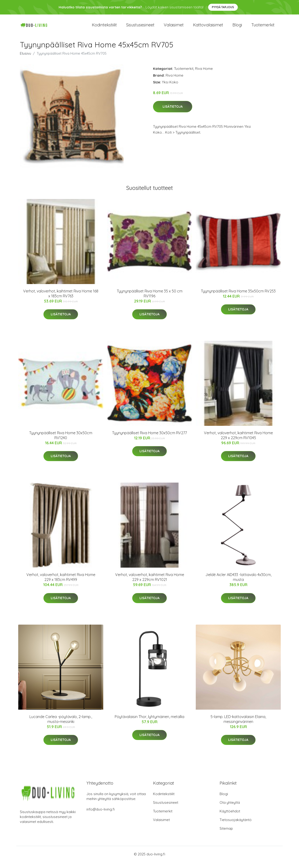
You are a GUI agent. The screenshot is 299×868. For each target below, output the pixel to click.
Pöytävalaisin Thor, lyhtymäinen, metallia (149, 722)
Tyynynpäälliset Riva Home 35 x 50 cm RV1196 (150, 299)
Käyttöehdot (230, 817)
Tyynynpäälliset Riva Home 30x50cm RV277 (149, 439)
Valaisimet (174, 28)
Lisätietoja (173, 113)
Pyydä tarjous (223, 7)
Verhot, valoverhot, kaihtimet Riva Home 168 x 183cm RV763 (61, 299)
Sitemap (226, 834)
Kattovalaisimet (208, 28)
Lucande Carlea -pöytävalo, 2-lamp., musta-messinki (61, 725)
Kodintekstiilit (104, 28)
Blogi (237, 28)
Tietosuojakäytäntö (236, 826)
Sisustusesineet (140, 28)
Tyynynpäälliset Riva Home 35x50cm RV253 (238, 297)
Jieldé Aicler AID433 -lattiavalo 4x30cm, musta (238, 583)
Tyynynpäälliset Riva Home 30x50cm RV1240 (61, 441)
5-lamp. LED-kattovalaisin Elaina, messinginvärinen (238, 725)
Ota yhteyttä (230, 808)
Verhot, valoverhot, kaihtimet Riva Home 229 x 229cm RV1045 (238, 441)
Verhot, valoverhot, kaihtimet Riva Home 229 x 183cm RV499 (61, 583)
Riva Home (204, 74)
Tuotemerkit (263, 28)
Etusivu (25, 59)
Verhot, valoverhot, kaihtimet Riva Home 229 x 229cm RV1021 (150, 583)
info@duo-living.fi (101, 815)
